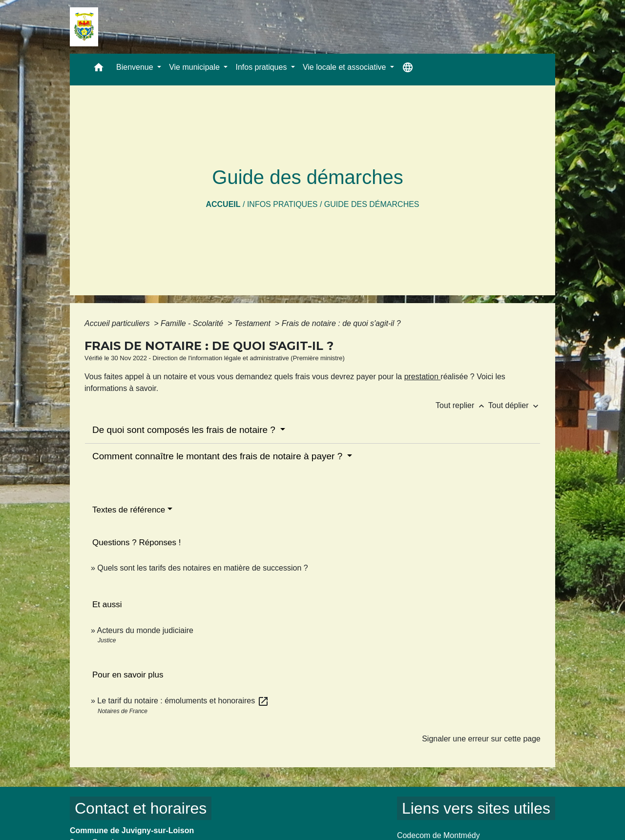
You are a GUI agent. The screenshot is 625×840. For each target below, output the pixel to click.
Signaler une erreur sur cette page (481, 739)
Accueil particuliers (118, 323)
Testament (254, 323)
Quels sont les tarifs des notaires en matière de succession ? (202, 568)
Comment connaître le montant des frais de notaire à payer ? (219, 456)
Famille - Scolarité (193, 323)
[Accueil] (84, 27)
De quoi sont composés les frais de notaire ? (185, 430)
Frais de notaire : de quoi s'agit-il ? (341, 323)
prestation (423, 377)
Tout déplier (514, 405)
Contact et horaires (141, 808)
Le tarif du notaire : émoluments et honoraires (183, 701)
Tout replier (462, 405)
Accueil (223, 204)
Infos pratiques (282, 204)
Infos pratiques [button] (262, 67)
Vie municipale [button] (195, 67)
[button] (99, 70)
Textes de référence (129, 510)
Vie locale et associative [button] (345, 67)
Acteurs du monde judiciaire (145, 630)
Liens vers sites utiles (476, 808)
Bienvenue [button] (136, 67)
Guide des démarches (372, 204)
